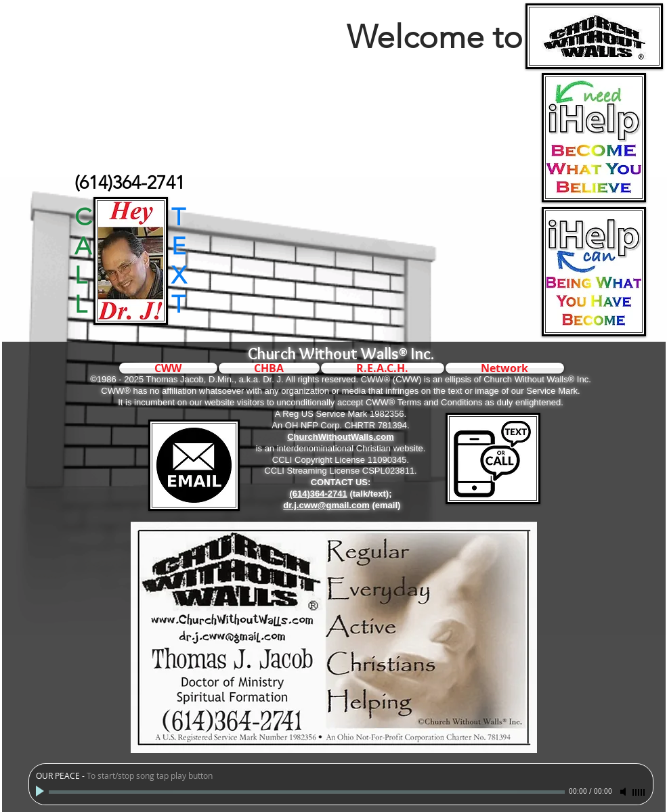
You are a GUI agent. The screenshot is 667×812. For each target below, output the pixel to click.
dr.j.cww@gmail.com (326, 505)
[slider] (639, 792)
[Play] (41, 792)
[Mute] (624, 792)
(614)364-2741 (318, 494)
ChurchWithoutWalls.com (341, 437)
